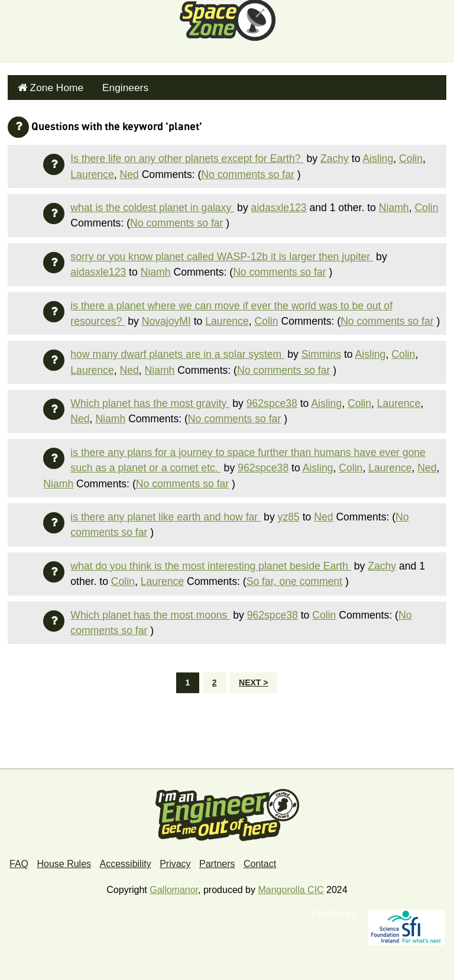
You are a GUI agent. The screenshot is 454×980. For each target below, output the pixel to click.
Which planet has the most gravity (150, 400)
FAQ (19, 861)
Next (250, 680)
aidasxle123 (279, 205)
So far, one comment (294, 578)
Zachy (335, 156)
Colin (411, 156)
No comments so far (247, 172)
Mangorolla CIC (291, 887)
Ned (129, 172)
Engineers (117, 86)
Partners (217, 861)
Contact (260, 861)
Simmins (321, 351)
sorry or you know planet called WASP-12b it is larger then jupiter (222, 254)
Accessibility (126, 861)
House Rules (64, 861)
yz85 (289, 514)
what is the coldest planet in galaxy (152, 205)
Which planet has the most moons (150, 612)
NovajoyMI (166, 318)
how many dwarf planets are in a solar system (177, 351)
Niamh (394, 205)
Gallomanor (174, 887)
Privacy (175, 861)
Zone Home (53, 86)
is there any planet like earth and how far (166, 514)
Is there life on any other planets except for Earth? (187, 156)
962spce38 (272, 400)
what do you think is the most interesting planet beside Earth (210, 563)
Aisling (378, 156)
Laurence (92, 172)
